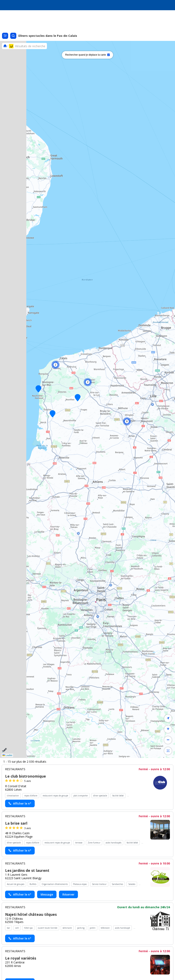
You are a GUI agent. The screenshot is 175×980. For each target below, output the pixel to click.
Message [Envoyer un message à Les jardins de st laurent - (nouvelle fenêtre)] (47, 894)
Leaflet (7, 755)
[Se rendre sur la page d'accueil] (5, 46)
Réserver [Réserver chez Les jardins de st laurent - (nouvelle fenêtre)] (68, 894)
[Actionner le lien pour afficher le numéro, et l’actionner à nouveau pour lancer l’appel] (20, 804)
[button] (53, 414)
